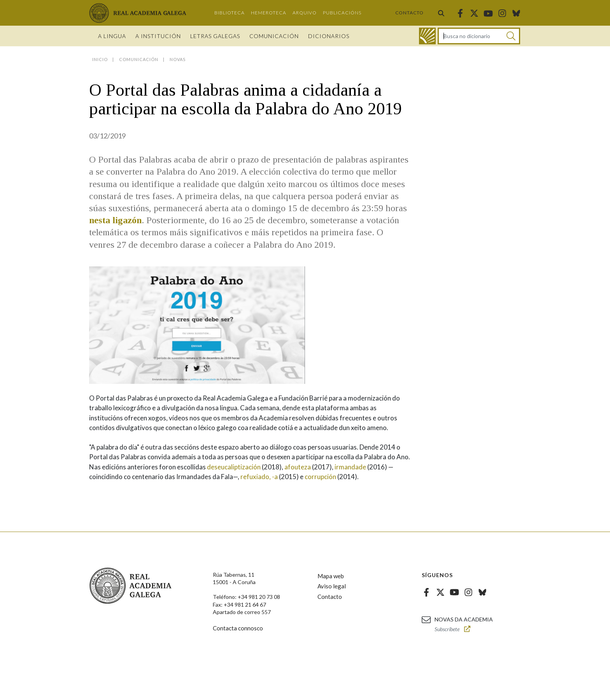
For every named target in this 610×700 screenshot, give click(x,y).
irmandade (350, 467)
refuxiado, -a (259, 477)
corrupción (320, 477)
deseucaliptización (234, 467)
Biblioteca (230, 13)
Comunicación (274, 36)
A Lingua (112, 36)
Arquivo (305, 13)
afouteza (298, 467)
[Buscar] (511, 36)
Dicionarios (329, 36)
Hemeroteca (269, 13)
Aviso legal (332, 586)
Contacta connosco (238, 628)
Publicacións (342, 13)
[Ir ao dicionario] (427, 36)
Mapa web (331, 576)
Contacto (409, 13)
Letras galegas (215, 36)
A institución (158, 36)
